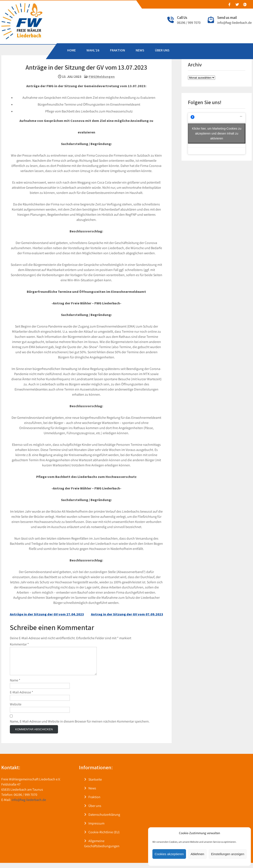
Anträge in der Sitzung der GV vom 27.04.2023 (47, 614)
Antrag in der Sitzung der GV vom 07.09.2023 (127, 614)
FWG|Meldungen (102, 77)
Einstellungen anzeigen (228, 854)
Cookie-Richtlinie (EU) (104, 837)
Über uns (95, 811)
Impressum (96, 828)
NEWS (140, 50)
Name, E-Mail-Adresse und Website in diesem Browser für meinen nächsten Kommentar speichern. (80, 727)
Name (15, 685)
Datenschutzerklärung (104, 820)
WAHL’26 (93, 50)
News (92, 793)
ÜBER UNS (162, 50)
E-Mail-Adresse (22, 697)
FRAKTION (118, 50)
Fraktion (94, 802)
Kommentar (19, 644)
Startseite (95, 785)
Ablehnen (197, 854)
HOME (71, 50)
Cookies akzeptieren (169, 854)
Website (16, 709)
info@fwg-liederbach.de (234, 23)
